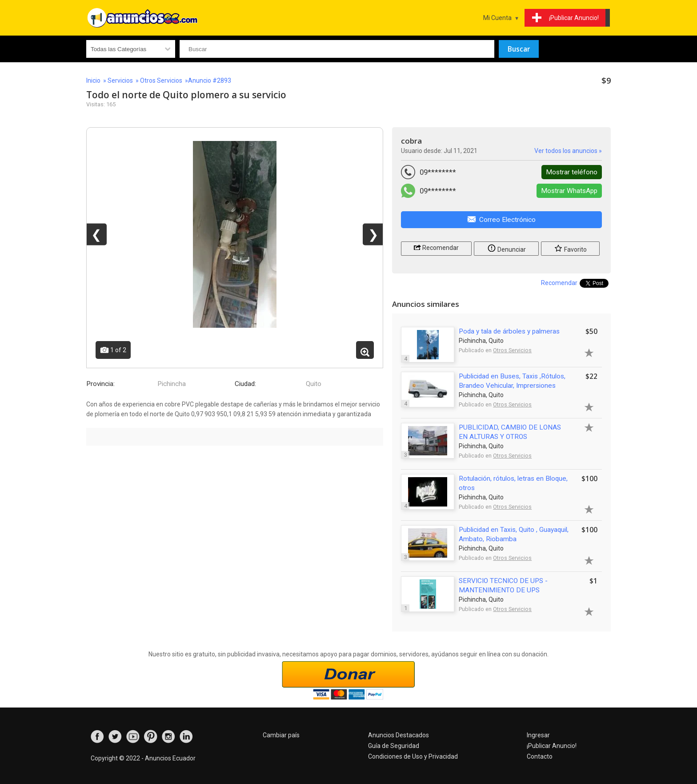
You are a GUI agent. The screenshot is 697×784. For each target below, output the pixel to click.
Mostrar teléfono (572, 172)
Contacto (540, 756)
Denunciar (507, 248)
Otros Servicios (161, 80)
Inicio (93, 80)
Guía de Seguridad (394, 746)
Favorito (570, 248)
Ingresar (538, 735)
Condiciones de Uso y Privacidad (413, 756)
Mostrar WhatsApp (569, 191)
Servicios (120, 80)
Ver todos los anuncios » (568, 151)
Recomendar (436, 247)
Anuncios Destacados (399, 735)
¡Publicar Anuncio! (552, 746)
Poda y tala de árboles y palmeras (509, 331)
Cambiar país (281, 735)
